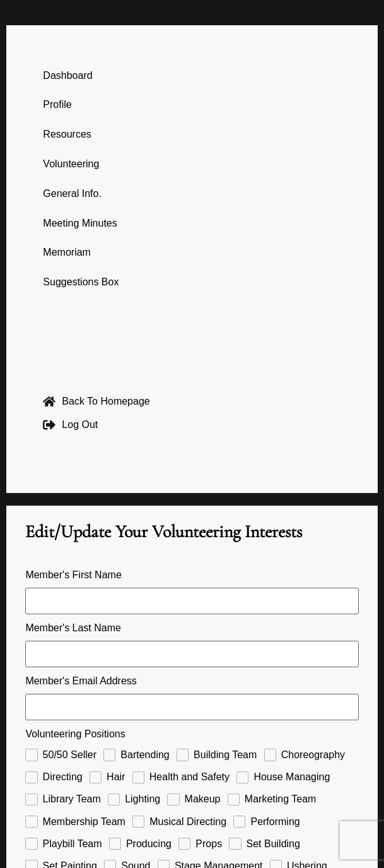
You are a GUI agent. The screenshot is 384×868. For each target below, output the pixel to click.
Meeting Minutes (80, 223)
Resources (67, 134)
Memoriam (67, 252)
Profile (57, 104)
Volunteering (71, 164)
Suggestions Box (81, 282)
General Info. (72, 193)
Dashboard (67, 75)
